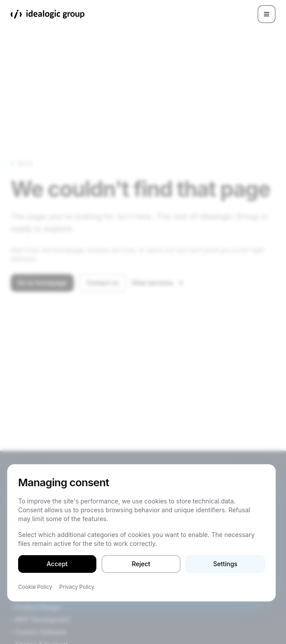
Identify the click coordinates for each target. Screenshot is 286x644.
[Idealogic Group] (48, 14)
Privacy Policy (77, 587)
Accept (57, 564)
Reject (141, 564)
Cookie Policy (35, 587)
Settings (225, 564)
